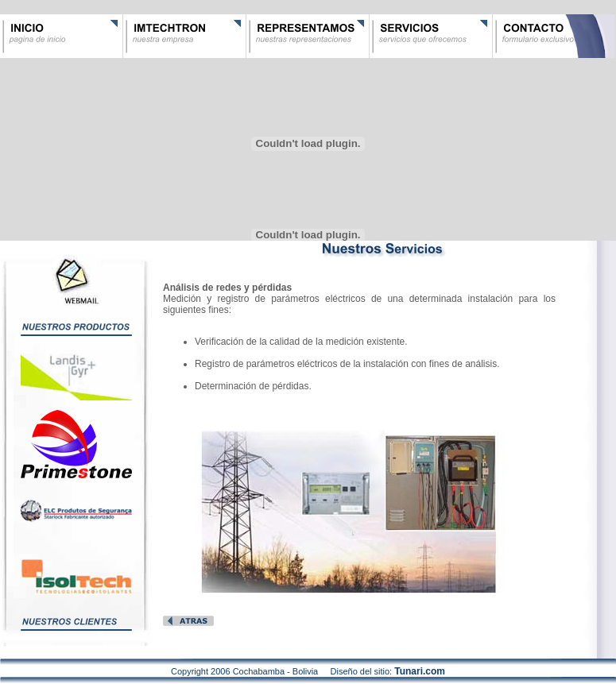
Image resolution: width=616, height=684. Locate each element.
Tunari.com (420, 671)
